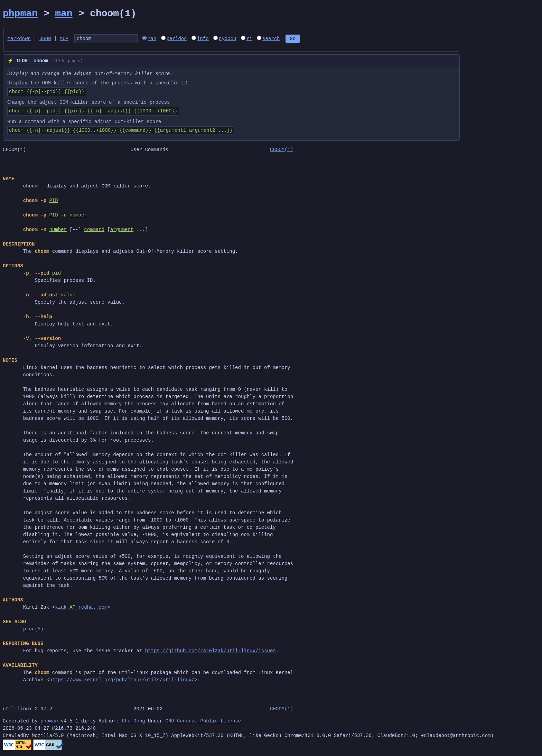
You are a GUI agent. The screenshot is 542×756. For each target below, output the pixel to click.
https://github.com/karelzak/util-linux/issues (211, 652)
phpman (20, 14)
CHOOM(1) (282, 151)
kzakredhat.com (81, 609)
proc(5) (33, 630)
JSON (45, 39)
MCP (64, 39)
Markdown (19, 39)
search (284, 39)
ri (262, 39)
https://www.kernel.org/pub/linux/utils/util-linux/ (122, 681)
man (64, 14)
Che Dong (133, 722)
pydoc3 (240, 39)
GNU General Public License (203, 722)
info (216, 39)
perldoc (190, 39)
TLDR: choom (32, 62)
